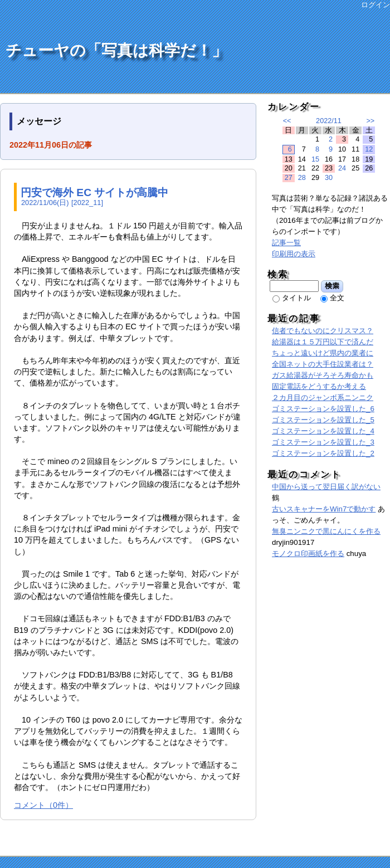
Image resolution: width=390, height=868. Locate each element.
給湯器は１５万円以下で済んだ (323, 342)
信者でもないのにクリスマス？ (323, 331)
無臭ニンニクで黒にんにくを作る (326, 531)
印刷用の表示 (294, 254)
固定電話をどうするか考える (319, 386)
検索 (332, 286)
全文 (337, 298)
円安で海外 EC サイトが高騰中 (94, 192)
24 (342, 168)
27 (289, 178)
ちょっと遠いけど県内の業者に (323, 353)
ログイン (376, 5)
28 (302, 178)
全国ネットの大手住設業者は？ (323, 364)
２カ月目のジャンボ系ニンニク (323, 398)
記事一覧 (286, 243)
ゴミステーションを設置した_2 (323, 453)
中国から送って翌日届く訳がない (326, 487)
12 (369, 149)
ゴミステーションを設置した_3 (323, 442)
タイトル (296, 298)
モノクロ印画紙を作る (308, 554)
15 (315, 159)
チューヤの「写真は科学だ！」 (116, 50)
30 (329, 178)
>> (370, 121)
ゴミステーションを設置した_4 (323, 431)
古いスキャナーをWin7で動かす (324, 509)
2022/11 (329, 121)
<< (287, 121)
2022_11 (87, 203)
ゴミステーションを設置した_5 (323, 420)
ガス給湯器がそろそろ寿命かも (323, 375)
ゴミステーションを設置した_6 (323, 409)
